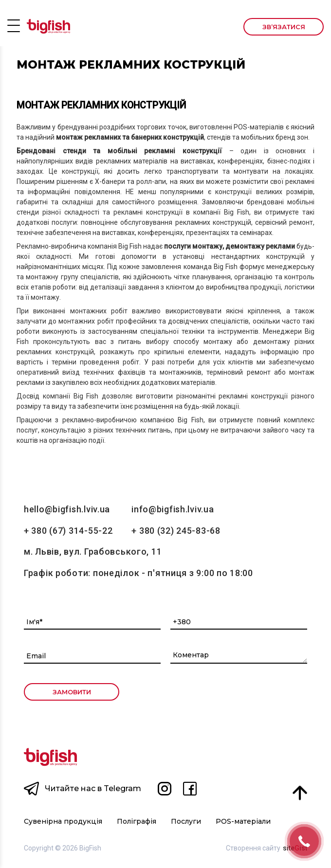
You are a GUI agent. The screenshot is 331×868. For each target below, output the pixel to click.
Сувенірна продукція (63, 822)
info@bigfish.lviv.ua (173, 509)
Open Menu (14, 25)
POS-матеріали (243, 822)
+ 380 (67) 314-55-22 (68, 531)
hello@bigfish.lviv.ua (67, 509)
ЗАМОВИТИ (72, 692)
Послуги (186, 822)
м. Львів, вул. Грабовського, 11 (93, 552)
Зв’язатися (284, 27)
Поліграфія (137, 822)
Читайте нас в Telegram (93, 788)
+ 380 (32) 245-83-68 (176, 531)
